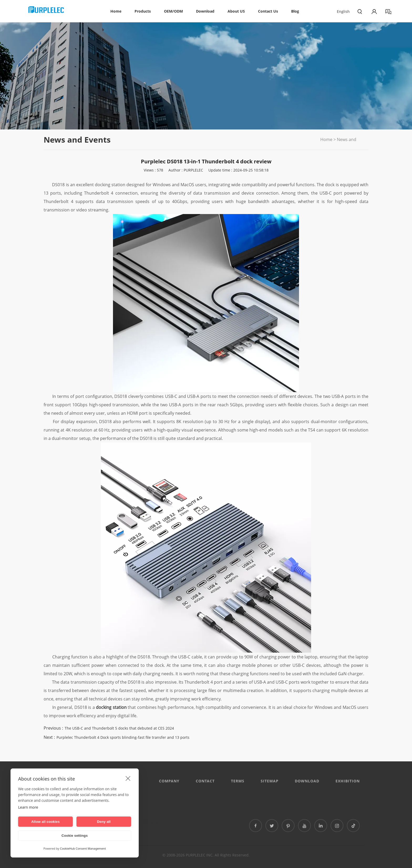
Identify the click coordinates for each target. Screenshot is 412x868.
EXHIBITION (348, 781)
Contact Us (268, 11)
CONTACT (205, 781)
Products (143, 11)
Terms (238, 781)
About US (236, 11)
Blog (295, 11)
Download (205, 11)
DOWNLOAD (307, 781)
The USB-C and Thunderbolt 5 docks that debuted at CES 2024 (119, 728)
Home (116, 11)
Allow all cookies (45, 822)
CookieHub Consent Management (83, 848)
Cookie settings (75, 836)
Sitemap (270, 781)
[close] (128, 778)
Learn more (28, 807)
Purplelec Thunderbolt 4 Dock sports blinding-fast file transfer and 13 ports (123, 737)
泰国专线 (150, 821)
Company (169, 781)
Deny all (104, 822)
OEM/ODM (173, 11)
